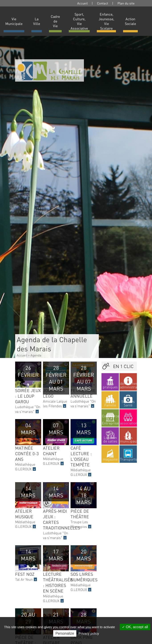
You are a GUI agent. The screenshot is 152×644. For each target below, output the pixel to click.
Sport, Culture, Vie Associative (79, 21)
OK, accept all (135, 627)
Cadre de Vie (55, 21)
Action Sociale (130, 21)
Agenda (36, 355)
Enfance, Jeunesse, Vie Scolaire (106, 21)
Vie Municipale (14, 21)
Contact (103, 3)
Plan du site (126, 3)
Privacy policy (89, 633)
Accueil (82, 3)
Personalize (65, 633)
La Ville (37, 21)
